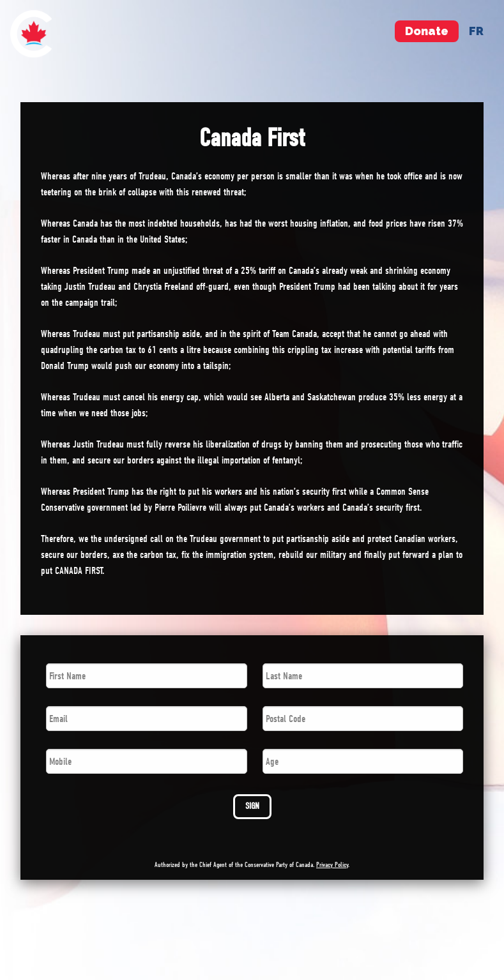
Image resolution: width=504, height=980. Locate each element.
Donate (427, 31)
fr (476, 31)
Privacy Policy (332, 865)
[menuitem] (31, 34)
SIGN (252, 806)
